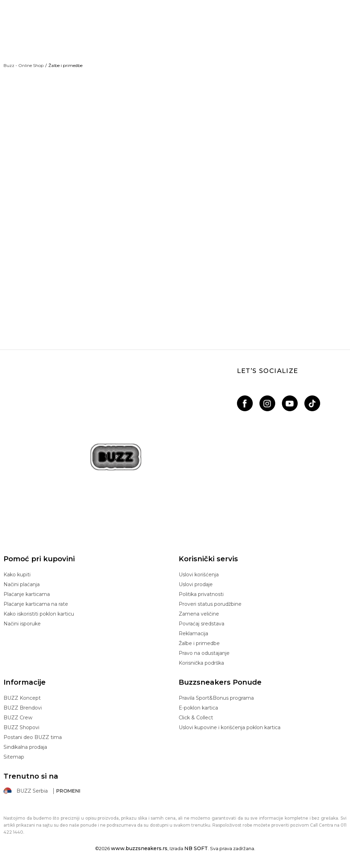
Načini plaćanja (22, 584)
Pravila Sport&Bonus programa (216, 698)
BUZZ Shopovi (21, 727)
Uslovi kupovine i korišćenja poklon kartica (230, 727)
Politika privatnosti (201, 594)
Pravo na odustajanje (204, 653)
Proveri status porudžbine (210, 604)
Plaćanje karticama (27, 594)
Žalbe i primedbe (199, 643)
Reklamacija (193, 633)
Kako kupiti (17, 575)
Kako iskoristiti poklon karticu (39, 614)
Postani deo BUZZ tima (33, 737)
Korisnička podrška (201, 663)
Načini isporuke (22, 624)
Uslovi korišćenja (199, 575)
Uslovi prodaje (196, 584)
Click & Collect (196, 718)
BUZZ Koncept (22, 698)
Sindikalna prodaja (25, 747)
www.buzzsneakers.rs (139, 848)
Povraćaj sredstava (202, 624)
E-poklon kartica (198, 708)
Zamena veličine (199, 614)
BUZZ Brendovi (23, 708)
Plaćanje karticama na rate (36, 604)
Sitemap (14, 757)
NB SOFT (196, 848)
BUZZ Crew (18, 718)
